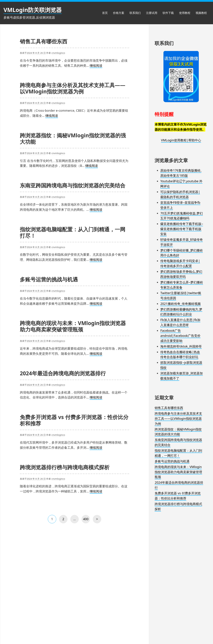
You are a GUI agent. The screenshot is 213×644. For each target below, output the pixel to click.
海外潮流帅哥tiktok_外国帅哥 (181, 346)
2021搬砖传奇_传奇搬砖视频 (180, 304)
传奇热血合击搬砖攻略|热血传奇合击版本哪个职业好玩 (180, 354)
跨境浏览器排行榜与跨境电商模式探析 (65, 467)
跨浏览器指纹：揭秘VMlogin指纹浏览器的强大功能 (73, 138)
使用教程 (185, 13)
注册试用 (152, 13)
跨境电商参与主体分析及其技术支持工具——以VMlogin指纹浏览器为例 (73, 88)
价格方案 (119, 13)
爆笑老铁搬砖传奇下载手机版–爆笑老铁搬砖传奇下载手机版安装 (182, 229)
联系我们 (135, 13)
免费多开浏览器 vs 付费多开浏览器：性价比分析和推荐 (74, 420)
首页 (105, 13)
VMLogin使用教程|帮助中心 (181, 140)
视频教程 (201, 13)
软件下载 (168, 13)
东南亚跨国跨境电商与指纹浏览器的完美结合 (73, 185)
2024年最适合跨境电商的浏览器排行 (63, 373)
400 (86, 520)
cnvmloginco (58, 53)
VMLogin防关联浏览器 (33, 10)
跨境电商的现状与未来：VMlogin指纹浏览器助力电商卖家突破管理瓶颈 (73, 326)
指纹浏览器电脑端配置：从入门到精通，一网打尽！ (73, 232)
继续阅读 (96, 66)
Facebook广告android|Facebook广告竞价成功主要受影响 (180, 336)
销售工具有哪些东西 (44, 41)
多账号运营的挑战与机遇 (49, 279)
